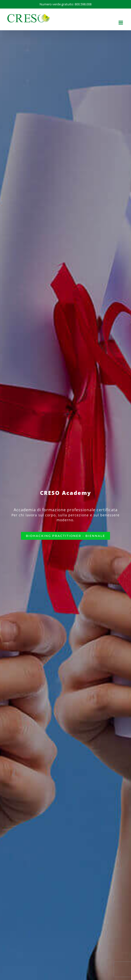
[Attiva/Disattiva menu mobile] (121, 23)
